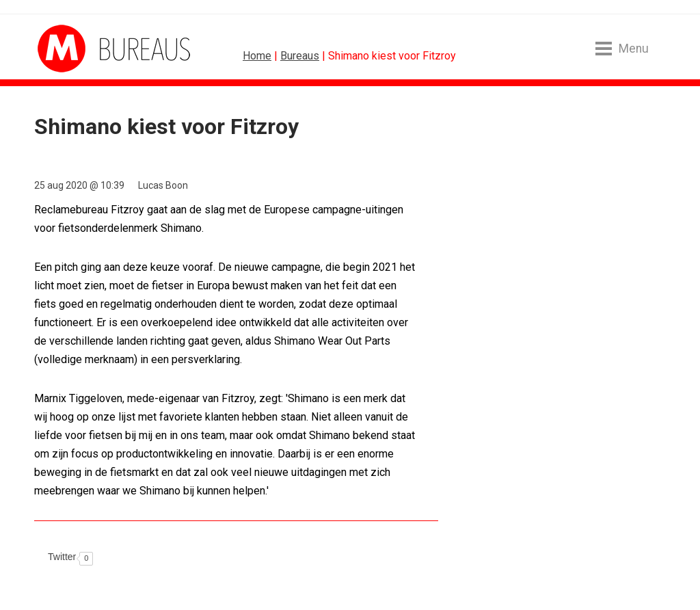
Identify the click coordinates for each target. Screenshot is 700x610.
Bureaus (300, 56)
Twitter (62, 557)
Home (257, 56)
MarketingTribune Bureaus (89, 49)
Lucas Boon (163, 185)
